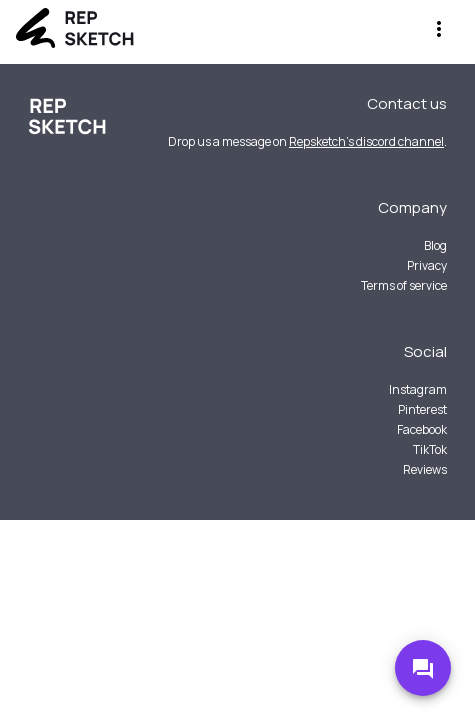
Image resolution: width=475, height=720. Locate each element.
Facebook (422, 429)
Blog (435, 245)
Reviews (425, 469)
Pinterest (422, 409)
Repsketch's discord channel (366, 141)
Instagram (418, 389)
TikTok (430, 449)
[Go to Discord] (423, 668)
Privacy (427, 265)
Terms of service (404, 285)
